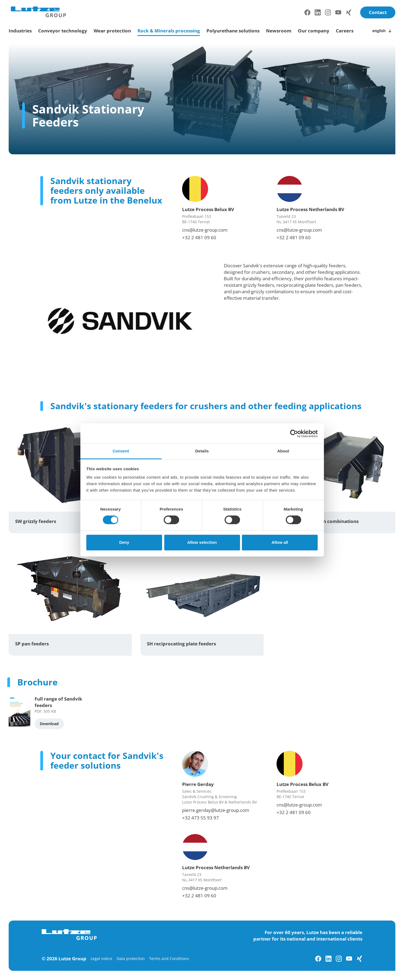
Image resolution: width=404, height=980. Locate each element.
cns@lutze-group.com (205, 230)
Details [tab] (202, 451)
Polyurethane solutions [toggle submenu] (233, 31)
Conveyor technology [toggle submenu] (63, 31)
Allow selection (202, 542)
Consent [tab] (121, 451)
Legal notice (101, 959)
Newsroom (279, 31)
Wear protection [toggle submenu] (112, 31)
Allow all (280, 542)
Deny (124, 542)
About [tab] (283, 451)
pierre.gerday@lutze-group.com (216, 810)
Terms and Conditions (169, 959)
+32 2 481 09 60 (199, 237)
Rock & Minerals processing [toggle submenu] (169, 31)
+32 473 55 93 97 (201, 818)
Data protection (131, 959)
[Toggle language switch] (383, 31)
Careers (345, 31)
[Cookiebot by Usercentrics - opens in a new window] (294, 434)
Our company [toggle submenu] (314, 31)
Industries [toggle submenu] (20, 31)
